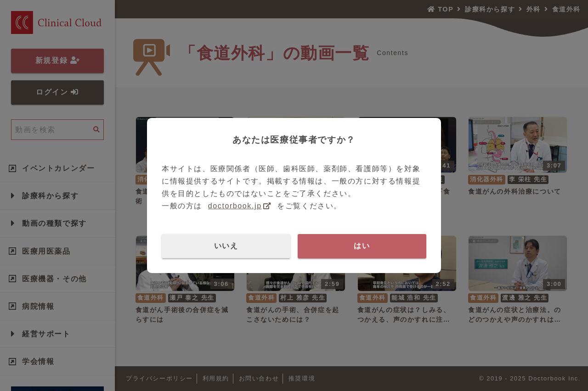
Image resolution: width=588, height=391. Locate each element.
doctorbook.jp (235, 206)
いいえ (226, 246)
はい (362, 246)
